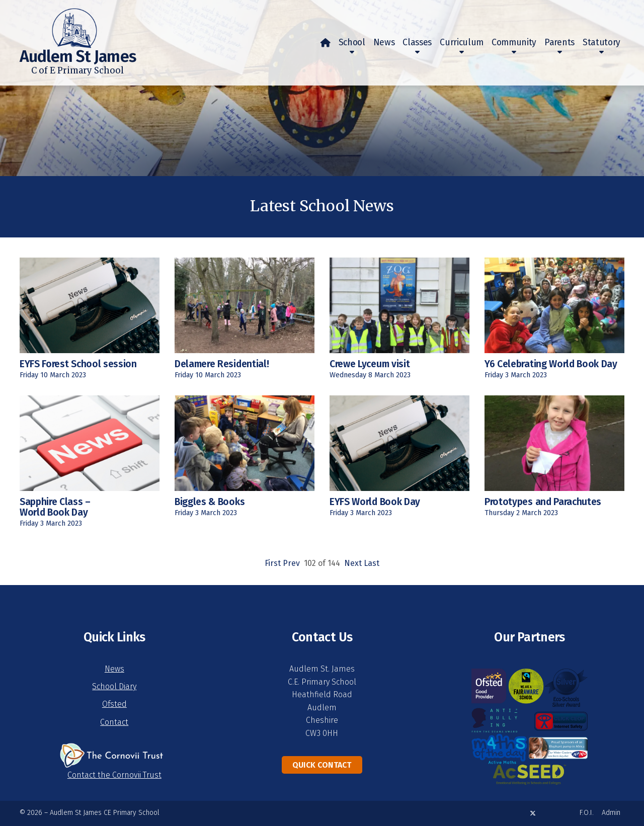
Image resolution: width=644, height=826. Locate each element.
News (114, 669)
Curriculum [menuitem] (462, 43)
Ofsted (114, 704)
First (273, 563)
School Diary (114, 686)
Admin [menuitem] (611, 813)
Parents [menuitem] (559, 43)
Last (372, 563)
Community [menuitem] (514, 43)
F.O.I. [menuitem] (587, 813)
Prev (291, 563)
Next (353, 563)
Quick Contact (322, 765)
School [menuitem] (352, 43)
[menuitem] (326, 43)
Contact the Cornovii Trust (114, 775)
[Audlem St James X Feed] (533, 813)
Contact (114, 722)
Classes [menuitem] (417, 43)
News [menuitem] (384, 43)
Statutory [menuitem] (601, 43)
